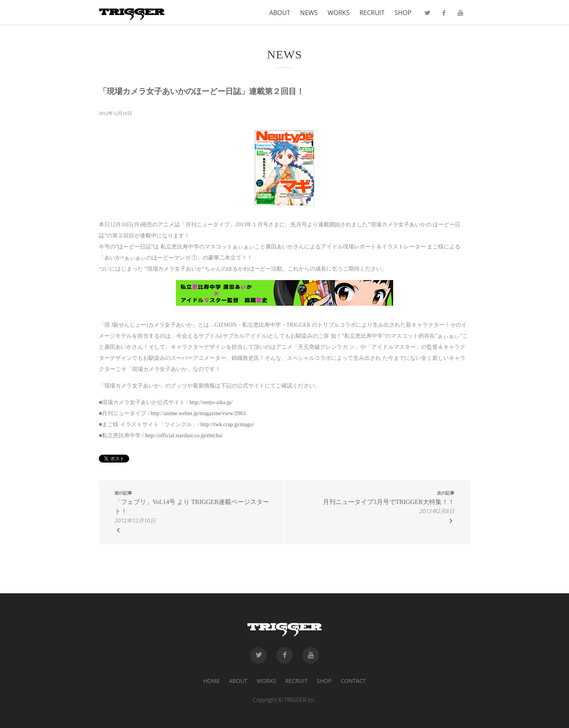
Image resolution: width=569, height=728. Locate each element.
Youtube (460, 15)
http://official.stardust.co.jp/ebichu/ (184, 435)
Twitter (427, 15)
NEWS (309, 13)
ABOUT (280, 13)
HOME (211, 681)
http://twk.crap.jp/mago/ (227, 424)
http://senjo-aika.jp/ (211, 402)
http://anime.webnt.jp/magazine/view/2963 (198, 413)
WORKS (339, 13)
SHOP (403, 13)
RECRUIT (372, 13)
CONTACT (353, 681)
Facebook (444, 15)
